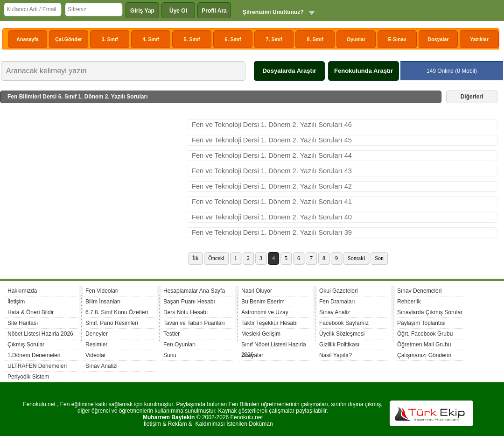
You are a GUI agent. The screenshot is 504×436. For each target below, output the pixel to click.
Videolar (96, 355)
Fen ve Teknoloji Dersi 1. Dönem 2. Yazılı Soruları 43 (272, 171)
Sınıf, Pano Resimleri (112, 323)
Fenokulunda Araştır (364, 71)
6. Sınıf (233, 39)
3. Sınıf (110, 39)
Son (379, 258)
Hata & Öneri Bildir (31, 312)
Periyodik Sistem (28, 377)
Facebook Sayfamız (344, 323)
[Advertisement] (93, 190)
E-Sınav (397, 39)
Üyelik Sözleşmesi (342, 334)
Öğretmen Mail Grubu (424, 345)
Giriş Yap (142, 11)
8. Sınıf (315, 39)
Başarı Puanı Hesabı (189, 302)
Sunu (170, 355)
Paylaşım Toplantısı (421, 323)
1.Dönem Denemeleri (34, 355)
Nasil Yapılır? (336, 355)
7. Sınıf (274, 39)
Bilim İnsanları (103, 302)
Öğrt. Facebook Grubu (425, 334)
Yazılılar (479, 39)
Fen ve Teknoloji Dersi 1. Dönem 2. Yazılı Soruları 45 (272, 140)
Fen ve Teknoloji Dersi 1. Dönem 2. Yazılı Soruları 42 (272, 186)
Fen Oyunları (179, 345)
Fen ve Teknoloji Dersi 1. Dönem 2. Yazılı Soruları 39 (272, 232)
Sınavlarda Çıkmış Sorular (430, 312)
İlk (195, 258)
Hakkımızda (22, 291)
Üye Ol (178, 11)
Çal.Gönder (68, 39)
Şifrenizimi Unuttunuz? (273, 12)
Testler (171, 334)
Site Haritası (23, 323)
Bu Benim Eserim (263, 302)
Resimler (96, 345)
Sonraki (356, 258)
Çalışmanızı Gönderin (424, 355)
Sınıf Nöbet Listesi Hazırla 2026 (274, 346)
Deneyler (97, 334)
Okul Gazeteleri (339, 291)
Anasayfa (27, 39)
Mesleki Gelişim (261, 334)
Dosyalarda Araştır (289, 71)
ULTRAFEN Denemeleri (37, 366)
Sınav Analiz (335, 312)
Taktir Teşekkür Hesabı (269, 323)
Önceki (216, 258)
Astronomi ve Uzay (265, 312)
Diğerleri (472, 97)
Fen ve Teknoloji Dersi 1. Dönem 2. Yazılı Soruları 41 (272, 202)
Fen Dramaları (337, 302)
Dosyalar (438, 39)
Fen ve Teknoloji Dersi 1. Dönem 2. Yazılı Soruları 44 (272, 155)
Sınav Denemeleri (419, 291)
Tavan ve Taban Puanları (194, 323)
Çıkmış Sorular (26, 345)
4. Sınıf (151, 39)
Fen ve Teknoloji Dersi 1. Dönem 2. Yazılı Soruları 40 (272, 217)
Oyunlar (356, 39)
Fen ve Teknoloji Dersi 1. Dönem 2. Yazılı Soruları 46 (272, 125)
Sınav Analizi (101, 366)
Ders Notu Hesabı (185, 312)
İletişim (16, 302)
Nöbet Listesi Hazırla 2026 (40, 334)
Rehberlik (409, 302)
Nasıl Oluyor (257, 291)
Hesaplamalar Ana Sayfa (194, 291)
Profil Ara (214, 11)
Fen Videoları (102, 291)
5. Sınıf (192, 39)
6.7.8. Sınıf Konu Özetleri (117, 312)
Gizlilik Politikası (339, 345)
